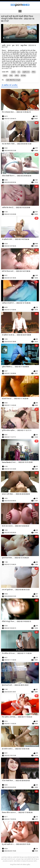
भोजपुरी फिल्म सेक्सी (15, 865)
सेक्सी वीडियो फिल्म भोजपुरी (13, 80)
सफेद (11, 76)
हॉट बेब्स (23, 76)
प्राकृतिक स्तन (26, 72)
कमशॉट (13, 72)
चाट (19, 72)
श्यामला (5, 76)
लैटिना (34, 72)
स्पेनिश (17, 76)
